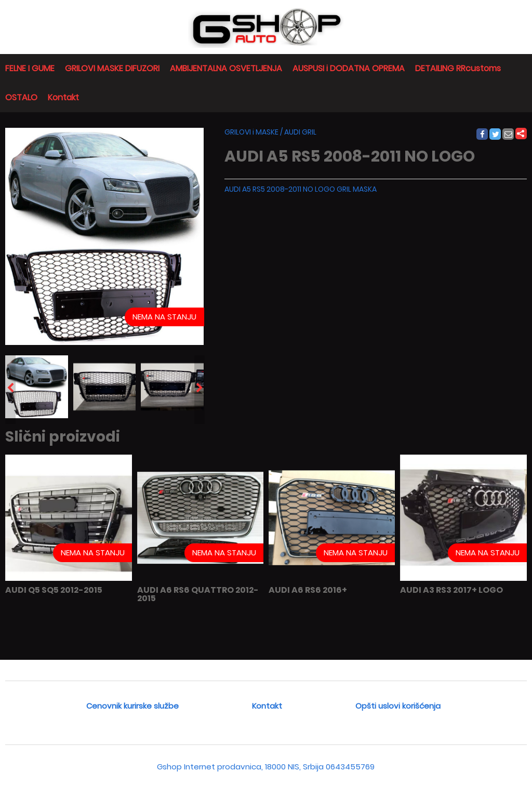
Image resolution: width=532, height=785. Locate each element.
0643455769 (350, 767)
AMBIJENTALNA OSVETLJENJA (226, 68)
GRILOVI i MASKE (251, 132)
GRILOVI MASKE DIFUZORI (112, 68)
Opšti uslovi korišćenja (398, 706)
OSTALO (21, 97)
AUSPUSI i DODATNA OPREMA (349, 68)
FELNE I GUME (30, 68)
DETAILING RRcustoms (458, 68)
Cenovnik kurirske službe (132, 706)
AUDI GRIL (300, 132)
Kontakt (63, 97)
